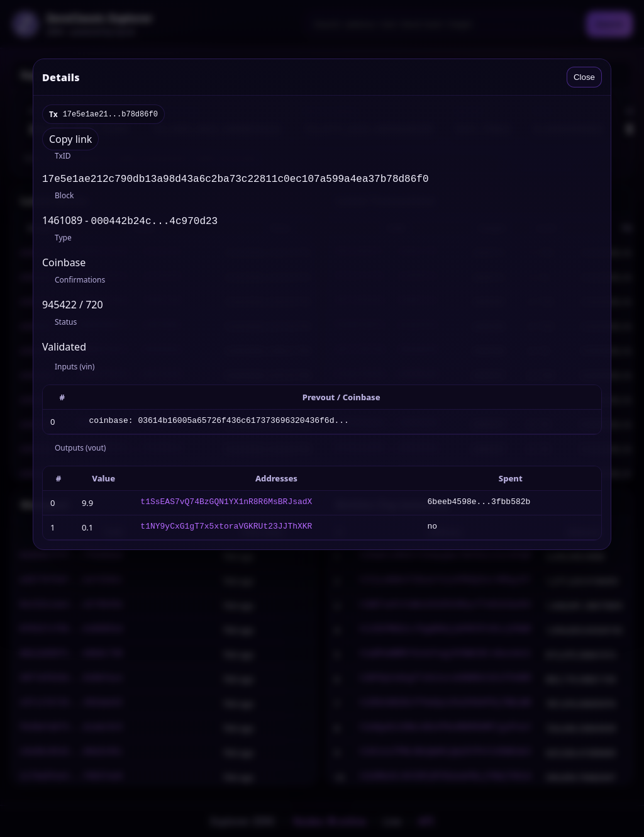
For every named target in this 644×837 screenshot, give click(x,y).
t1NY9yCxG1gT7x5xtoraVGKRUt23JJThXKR (226, 530)
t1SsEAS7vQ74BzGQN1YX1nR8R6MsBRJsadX (226, 505)
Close (584, 77)
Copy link (70, 139)
